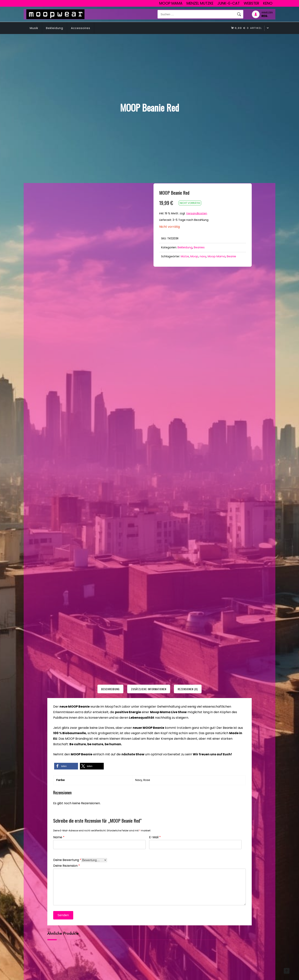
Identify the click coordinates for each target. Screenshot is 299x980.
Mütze (185, 256)
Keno (268, 3)
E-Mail (155, 837)
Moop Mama (171, 3)
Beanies (199, 247)
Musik (34, 28)
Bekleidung (55, 28)
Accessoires (81, 28)
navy (203, 256)
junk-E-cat (229, 3)
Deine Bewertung (67, 860)
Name (59, 837)
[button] (66, 766)
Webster (251, 3)
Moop (194, 256)
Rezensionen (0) (188, 689)
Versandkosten (197, 213)
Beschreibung (110, 689)
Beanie (231, 256)
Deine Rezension (67, 865)
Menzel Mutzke (200, 3)
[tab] (110, 689)
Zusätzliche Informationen (149, 689)
